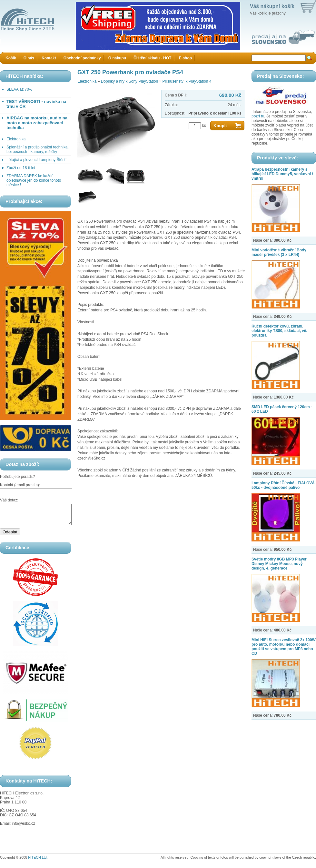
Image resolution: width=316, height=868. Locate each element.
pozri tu (258, 116)
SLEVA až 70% (20, 89)
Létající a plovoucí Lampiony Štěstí (36, 160)
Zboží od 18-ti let (21, 168)
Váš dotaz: (9, 500)
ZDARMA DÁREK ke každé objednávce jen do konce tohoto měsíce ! (34, 180)
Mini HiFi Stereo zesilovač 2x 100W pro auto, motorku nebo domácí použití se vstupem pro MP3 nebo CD (284, 647)
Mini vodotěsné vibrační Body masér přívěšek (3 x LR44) (279, 252)
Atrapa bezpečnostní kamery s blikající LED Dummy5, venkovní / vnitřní (282, 174)
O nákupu (117, 58)
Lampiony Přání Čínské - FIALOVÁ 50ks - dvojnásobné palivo (283, 485)
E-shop (185, 58)
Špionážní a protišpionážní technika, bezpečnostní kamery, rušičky (38, 149)
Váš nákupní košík (272, 6)
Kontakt (49, 58)
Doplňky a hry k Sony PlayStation (129, 81)
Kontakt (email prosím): (20, 485)
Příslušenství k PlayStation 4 (187, 81)
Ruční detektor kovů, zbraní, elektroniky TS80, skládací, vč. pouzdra (279, 331)
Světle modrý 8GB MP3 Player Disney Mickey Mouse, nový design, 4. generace (279, 564)
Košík (11, 58)
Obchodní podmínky (82, 58)
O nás (29, 58)
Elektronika (16, 139)
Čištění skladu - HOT (152, 58)
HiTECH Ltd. (38, 861)
